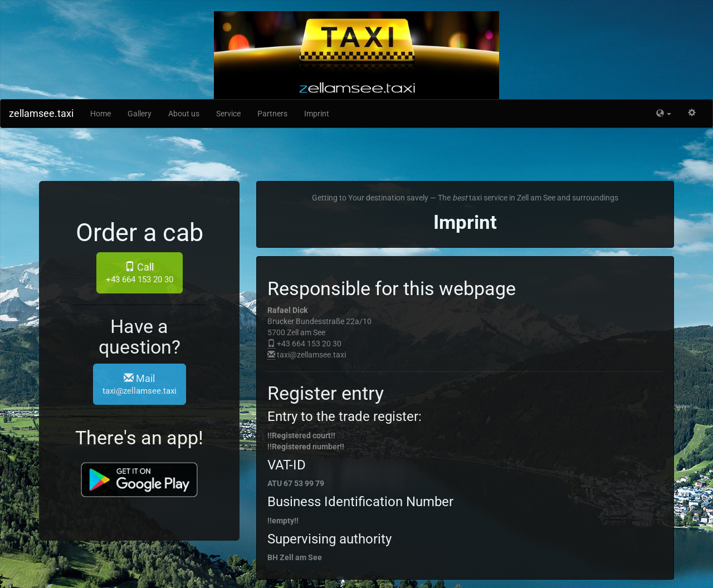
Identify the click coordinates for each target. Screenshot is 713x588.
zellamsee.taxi (41, 113)
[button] (664, 114)
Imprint (317, 114)
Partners (272, 114)
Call (140, 273)
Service (228, 114)
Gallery (140, 114)
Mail (140, 384)
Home (101, 114)
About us (184, 114)
